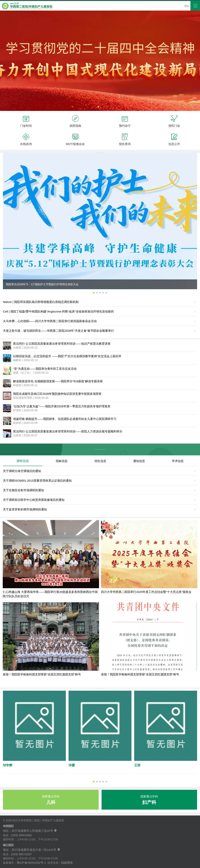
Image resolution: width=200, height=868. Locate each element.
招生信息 (100, 461)
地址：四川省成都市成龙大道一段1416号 (32, 850)
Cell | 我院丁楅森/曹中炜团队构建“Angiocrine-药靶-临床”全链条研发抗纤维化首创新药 (58, 311)
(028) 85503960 (21, 835)
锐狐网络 (67, 863)
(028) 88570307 (21, 854)
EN (187, 6)
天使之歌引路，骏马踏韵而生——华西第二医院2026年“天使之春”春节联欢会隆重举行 (58, 331)
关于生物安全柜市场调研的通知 (23, 490)
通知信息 (139, 461)
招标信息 (62, 461)
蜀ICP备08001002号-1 (31, 863)
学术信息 (178, 461)
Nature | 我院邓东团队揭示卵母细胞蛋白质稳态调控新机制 (41, 302)
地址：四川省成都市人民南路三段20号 (30, 831)
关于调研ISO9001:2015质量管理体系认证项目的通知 (37, 481)
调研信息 (23, 461)
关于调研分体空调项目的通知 (22, 471)
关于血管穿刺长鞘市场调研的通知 (25, 509)
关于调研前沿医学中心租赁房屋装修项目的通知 (34, 500)
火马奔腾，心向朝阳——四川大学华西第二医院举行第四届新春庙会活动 (50, 321)
